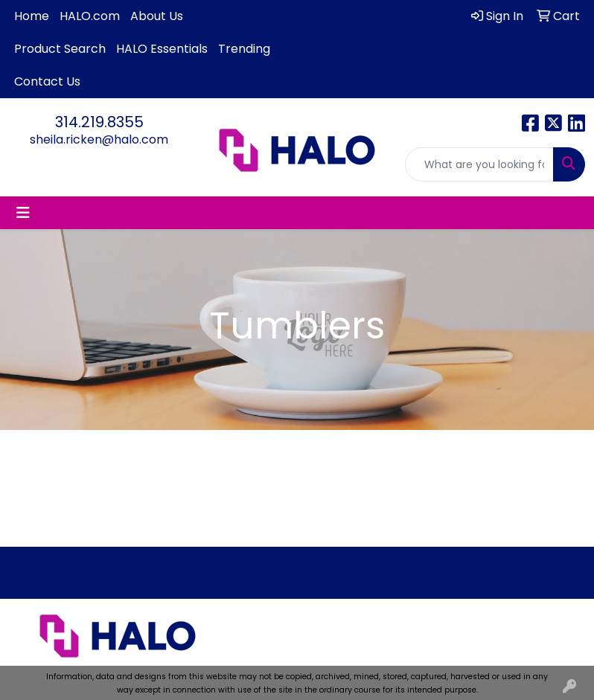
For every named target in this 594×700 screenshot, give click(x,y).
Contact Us (47, 81)
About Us (157, 16)
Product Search (60, 49)
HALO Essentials (162, 49)
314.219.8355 (99, 122)
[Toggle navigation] (23, 213)
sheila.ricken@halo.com (99, 139)
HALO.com (90, 16)
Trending (244, 49)
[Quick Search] (479, 164)
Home (32, 16)
